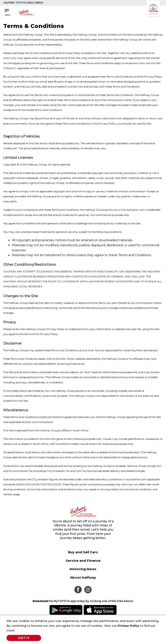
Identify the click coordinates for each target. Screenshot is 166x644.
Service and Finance (83, 561)
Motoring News (83, 569)
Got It (24, 638)
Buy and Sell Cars (83, 552)
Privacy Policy (128, 626)
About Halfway (83, 577)
